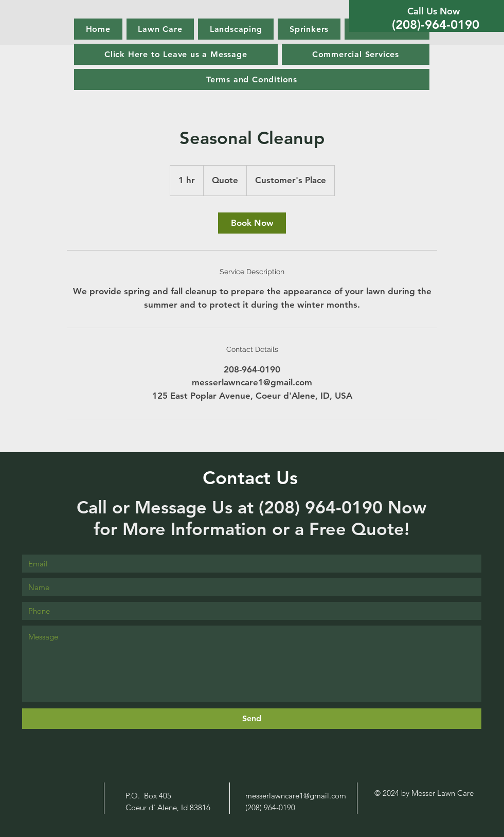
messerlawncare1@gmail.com (296, 796)
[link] (252, 223)
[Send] (252, 719)
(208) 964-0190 (323, 507)
